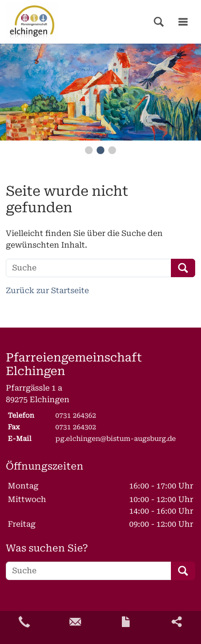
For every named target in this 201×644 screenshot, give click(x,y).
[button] (159, 22)
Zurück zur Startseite (47, 291)
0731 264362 (76, 415)
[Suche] (89, 268)
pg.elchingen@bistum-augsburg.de (116, 439)
